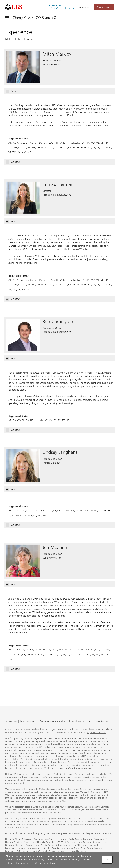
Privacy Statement (46, 860)
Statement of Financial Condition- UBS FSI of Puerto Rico (51, 842)
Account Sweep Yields (36, 845)
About (12, 91)
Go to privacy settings (45, 863)
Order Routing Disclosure (81, 839)
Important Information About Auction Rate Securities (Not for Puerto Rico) (51, 848)
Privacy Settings (101, 721)
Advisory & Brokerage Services (62, 845)
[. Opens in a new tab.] (14, 7)
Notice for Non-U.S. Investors (19, 839)
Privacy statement (28, 721)
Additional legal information (53, 721)
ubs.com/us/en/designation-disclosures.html (92, 833)
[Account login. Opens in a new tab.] (104, 7)
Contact (13, 162)
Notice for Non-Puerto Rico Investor (51, 839)
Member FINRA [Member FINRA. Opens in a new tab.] (101, 792)
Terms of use (11, 721)
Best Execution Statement (90, 842)
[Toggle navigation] (34, 18)
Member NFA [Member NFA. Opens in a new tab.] (60, 801)
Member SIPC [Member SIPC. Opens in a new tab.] (86, 792)
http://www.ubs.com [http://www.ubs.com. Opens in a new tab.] (96, 733)
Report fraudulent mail (80, 721)
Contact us (84, 7)
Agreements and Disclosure (74, 851)
